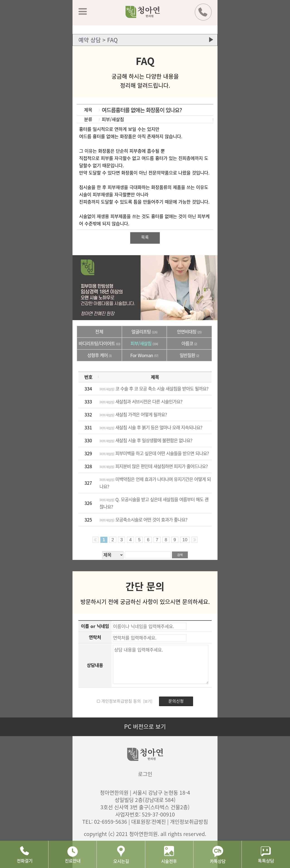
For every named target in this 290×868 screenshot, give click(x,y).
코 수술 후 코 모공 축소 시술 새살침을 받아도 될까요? (154, 389)
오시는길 (121, 854)
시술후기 (169, 854)
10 (185, 540)
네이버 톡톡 (266, 854)
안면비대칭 (189, 332)
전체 (99, 332)
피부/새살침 (144, 343)
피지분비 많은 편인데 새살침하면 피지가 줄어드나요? (154, 466)
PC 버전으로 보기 (145, 726)
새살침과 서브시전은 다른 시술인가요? (141, 402)
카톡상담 (217, 854)
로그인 (145, 774)
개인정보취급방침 (189, 821)
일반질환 (189, 355)
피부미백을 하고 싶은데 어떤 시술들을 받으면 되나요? (154, 453)
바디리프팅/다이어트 (99, 343)
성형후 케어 (99, 355)
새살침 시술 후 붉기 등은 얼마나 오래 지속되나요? (151, 427)
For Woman (144, 355)
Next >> (195, 540)
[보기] (147, 701)
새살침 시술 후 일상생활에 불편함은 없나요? (146, 440)
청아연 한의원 (149, 15)
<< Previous (95, 540)
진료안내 (72, 854)
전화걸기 (24, 854)
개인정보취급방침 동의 (121, 701)
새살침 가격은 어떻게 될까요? (133, 414)
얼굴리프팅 (144, 332)
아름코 (189, 343)
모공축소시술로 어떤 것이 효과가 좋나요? (143, 520)
